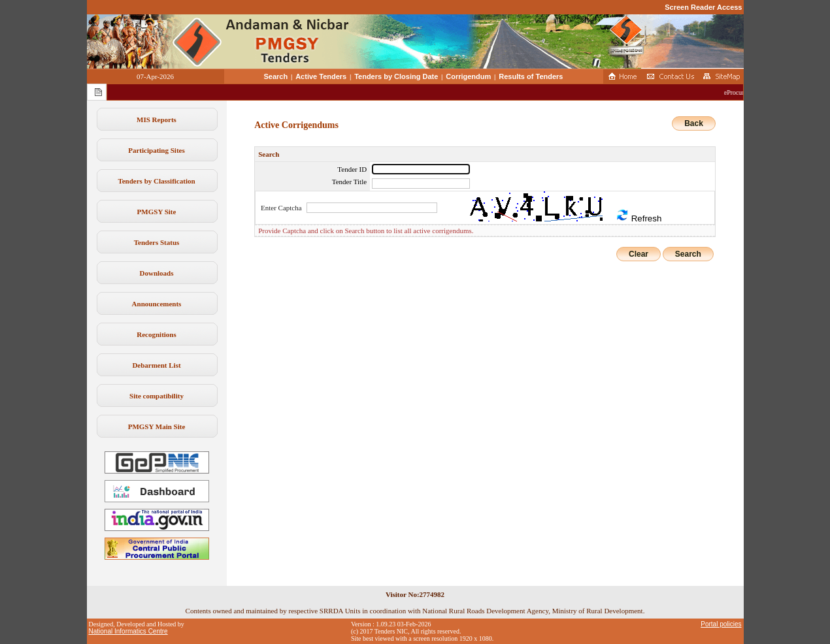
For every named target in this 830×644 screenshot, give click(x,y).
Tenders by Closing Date (396, 76)
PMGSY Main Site (157, 427)
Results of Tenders (531, 76)
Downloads (157, 273)
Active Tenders (321, 76)
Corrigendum (468, 76)
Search (276, 76)
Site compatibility (157, 396)
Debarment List (156, 365)
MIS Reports (157, 120)
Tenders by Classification (156, 181)
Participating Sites (156, 150)
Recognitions (157, 334)
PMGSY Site (157, 212)
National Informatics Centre (128, 631)
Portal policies (721, 624)
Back (694, 123)
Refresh (639, 216)
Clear (639, 254)
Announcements (157, 304)
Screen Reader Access (703, 7)
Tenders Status (157, 242)
